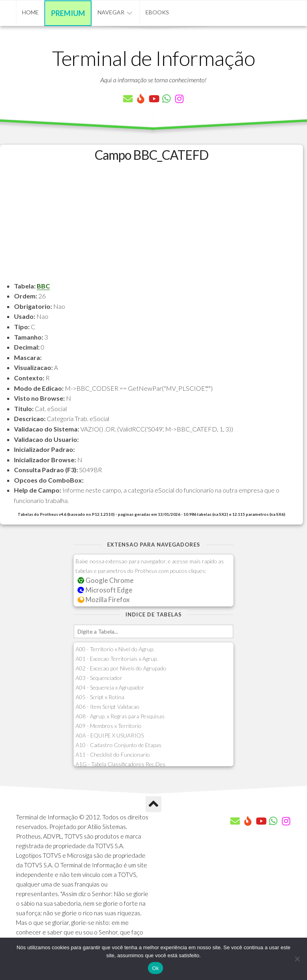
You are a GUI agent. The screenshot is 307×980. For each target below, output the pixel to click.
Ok (155, 968)
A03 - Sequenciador (99, 678)
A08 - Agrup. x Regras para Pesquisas (120, 716)
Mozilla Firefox (104, 599)
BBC (43, 286)
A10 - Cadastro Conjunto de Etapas (119, 745)
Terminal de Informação (153, 58)
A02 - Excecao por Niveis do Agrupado (121, 668)
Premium (68, 13)
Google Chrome (106, 580)
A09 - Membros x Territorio (109, 726)
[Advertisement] (152, 225)
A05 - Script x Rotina (100, 697)
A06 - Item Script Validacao (108, 707)
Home (30, 12)
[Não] (297, 959)
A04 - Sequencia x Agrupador (110, 687)
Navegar (111, 12)
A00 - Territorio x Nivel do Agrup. (115, 649)
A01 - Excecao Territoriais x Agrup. (117, 659)
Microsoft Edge (105, 590)
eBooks (157, 12)
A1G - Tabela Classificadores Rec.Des (121, 764)
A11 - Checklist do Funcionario (113, 754)
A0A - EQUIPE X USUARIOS (110, 735)
